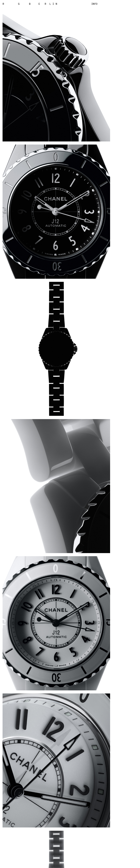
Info (94, 4)
